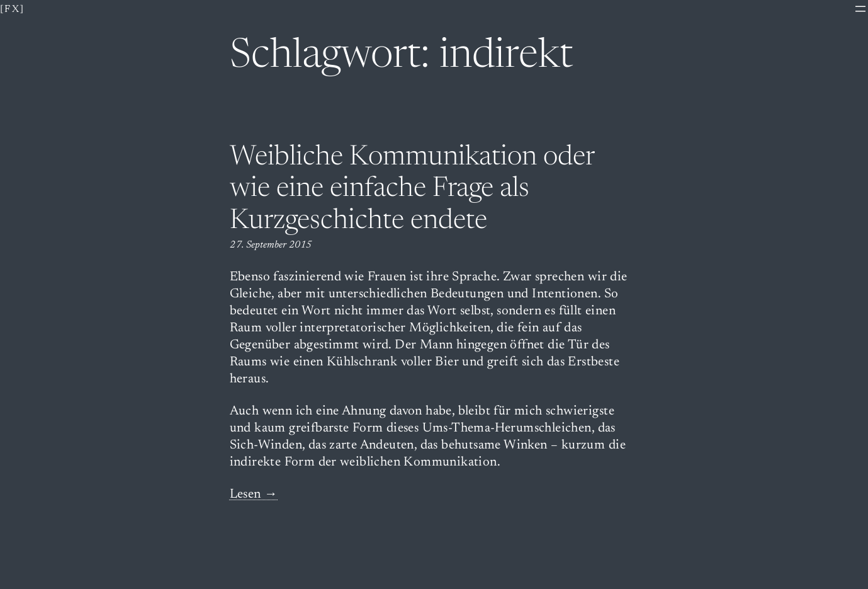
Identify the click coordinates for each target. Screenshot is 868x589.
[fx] (13, 9)
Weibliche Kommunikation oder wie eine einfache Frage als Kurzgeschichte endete (412, 190)
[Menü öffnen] (860, 9)
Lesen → (254, 495)
